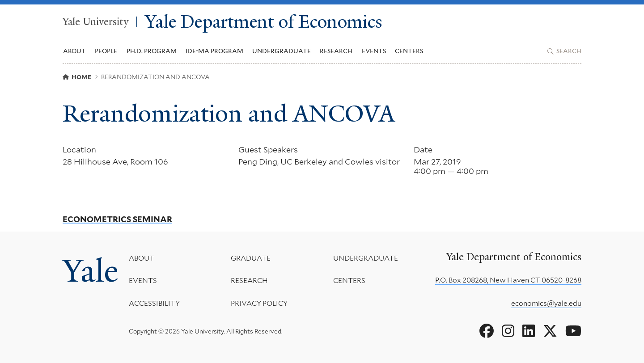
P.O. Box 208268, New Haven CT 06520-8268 (508, 280)
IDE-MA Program (214, 51)
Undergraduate (366, 258)
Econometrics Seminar (117, 219)
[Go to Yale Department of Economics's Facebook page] (487, 331)
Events (374, 51)
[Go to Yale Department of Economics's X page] (550, 331)
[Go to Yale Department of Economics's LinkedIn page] (529, 331)
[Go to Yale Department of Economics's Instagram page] (508, 331)
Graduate (251, 258)
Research (249, 281)
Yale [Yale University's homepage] (90, 271)
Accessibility (154, 303)
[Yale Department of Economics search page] (564, 51)
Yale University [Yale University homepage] (95, 22)
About (142, 258)
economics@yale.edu (546, 303)
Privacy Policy (259, 303)
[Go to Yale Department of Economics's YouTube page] (573, 331)
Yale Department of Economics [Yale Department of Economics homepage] (264, 22)
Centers (409, 51)
